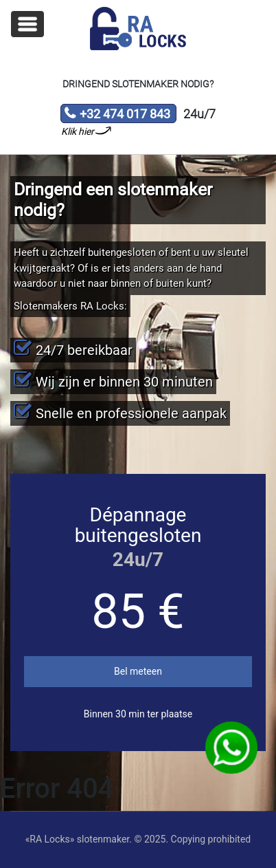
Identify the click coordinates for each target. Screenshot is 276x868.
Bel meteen (138, 671)
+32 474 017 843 (117, 115)
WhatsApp (231, 748)
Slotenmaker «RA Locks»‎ (138, 29)
